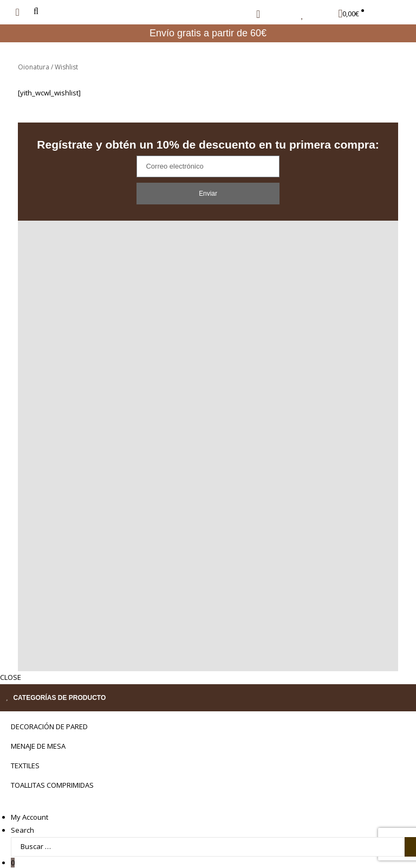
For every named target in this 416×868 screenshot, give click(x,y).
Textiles (25, 753)
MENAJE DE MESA (38, 734)
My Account (30, 805)
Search (22, 818)
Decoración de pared (49, 714)
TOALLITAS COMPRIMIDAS (52, 773)
